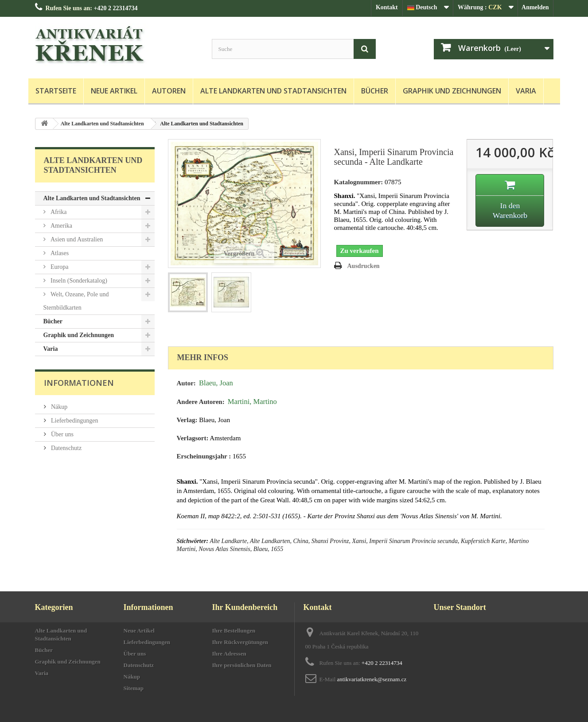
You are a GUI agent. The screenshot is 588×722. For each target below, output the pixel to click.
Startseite (56, 91)
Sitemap (134, 688)
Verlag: (187, 420)
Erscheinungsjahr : (204, 456)
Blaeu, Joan (216, 383)
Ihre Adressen (229, 654)
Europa (59, 267)
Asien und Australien (76, 239)
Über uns (62, 434)
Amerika (61, 226)
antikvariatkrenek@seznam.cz (372, 679)
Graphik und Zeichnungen (452, 91)
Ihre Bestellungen (234, 631)
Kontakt (387, 7)
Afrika (58, 212)
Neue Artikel (114, 91)
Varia (526, 91)
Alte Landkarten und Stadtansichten (273, 91)
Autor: (186, 383)
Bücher (375, 91)
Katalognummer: (359, 182)
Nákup (59, 407)
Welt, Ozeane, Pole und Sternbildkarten (76, 301)
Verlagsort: (193, 438)
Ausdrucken (364, 266)
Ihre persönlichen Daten (242, 665)
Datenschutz (66, 448)
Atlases (59, 253)
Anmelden (535, 7)
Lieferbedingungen (74, 421)
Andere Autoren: (201, 402)
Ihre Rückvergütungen (240, 642)
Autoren (169, 91)
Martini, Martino (252, 402)
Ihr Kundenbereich (245, 607)
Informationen (79, 383)
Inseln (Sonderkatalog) (78, 281)
